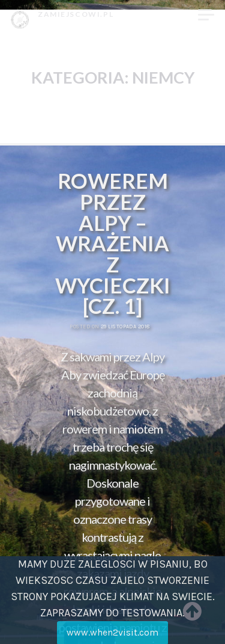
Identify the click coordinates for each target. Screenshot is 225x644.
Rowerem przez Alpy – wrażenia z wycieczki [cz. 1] (113, 243)
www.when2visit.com (112, 632)
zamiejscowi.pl (76, 14)
